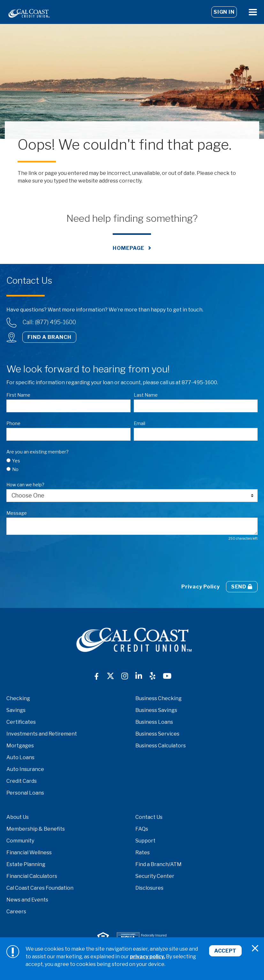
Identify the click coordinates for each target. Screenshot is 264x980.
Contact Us (149, 817)
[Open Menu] (253, 12)
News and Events (27, 900)
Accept (225, 951)
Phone (13, 423)
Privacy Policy (200, 587)
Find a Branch (49, 337)
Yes (16, 461)
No (15, 469)
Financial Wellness (29, 853)
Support (145, 841)
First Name (18, 395)
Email (140, 423)
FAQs (142, 829)
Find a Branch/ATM (158, 864)
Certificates (21, 722)
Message (17, 513)
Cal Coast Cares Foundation (40, 888)
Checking (18, 698)
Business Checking (158, 698)
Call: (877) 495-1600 (49, 322)
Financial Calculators (32, 876)
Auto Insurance (25, 769)
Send (242, 587)
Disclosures (149, 888)
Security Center (155, 876)
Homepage (128, 248)
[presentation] (55, 561)
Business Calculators (161, 746)
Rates (143, 853)
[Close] (255, 948)
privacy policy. (147, 957)
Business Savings (156, 710)
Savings (16, 710)
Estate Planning (26, 864)
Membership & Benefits (36, 829)
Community (20, 841)
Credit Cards (22, 781)
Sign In (224, 12)
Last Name (146, 395)
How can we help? (25, 485)
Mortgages (20, 746)
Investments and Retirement (42, 734)
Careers (16, 912)
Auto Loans (20, 757)
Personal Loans (25, 793)
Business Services (157, 734)
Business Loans (154, 722)
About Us (18, 817)
